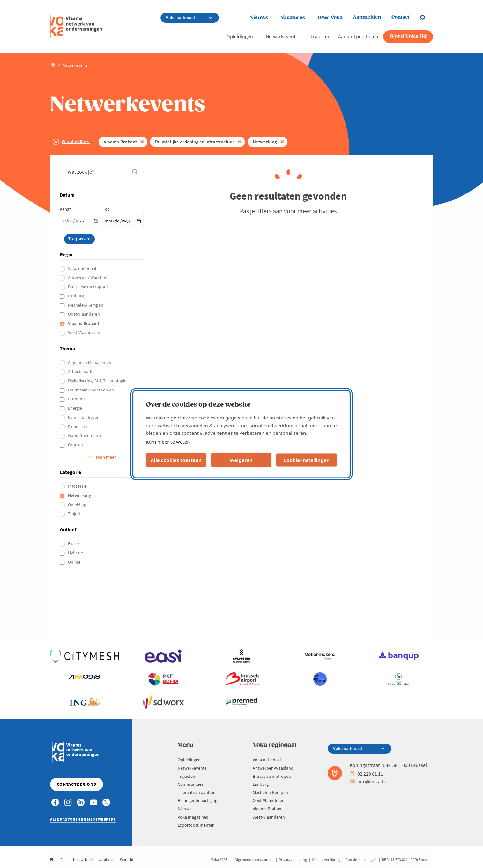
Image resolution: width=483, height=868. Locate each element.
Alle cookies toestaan (176, 460)
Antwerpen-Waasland (89, 278)
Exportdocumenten (196, 825)
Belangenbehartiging (197, 800)
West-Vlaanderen (85, 332)
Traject (75, 514)
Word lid (127, 860)
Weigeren (241, 460)
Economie (78, 399)
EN (52, 860)
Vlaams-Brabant (120, 142)
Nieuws (259, 18)
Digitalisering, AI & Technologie (98, 381)
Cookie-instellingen (307, 460)
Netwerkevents (282, 36)
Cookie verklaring (326, 860)
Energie (75, 408)
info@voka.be (368, 781)
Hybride (76, 553)
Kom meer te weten (168, 441)
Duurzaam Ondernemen (91, 390)
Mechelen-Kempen (86, 305)
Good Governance (86, 435)
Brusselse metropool (88, 287)
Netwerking (265, 142)
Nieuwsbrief (83, 860)
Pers (64, 860)
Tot (106, 209)
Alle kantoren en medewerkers (83, 819)
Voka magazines (193, 817)
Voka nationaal (83, 268)
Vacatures (293, 18)
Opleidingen (240, 36)
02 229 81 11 (366, 774)
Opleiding (78, 505)
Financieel (78, 427)
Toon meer (106, 457)
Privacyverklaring (293, 860)
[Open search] (426, 18)
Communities (190, 784)
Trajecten (320, 36)
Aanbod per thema (358, 36)
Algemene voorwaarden (254, 860)
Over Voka (330, 18)
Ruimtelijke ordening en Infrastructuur (195, 142)
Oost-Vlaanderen (84, 314)
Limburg (76, 296)
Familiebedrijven (84, 417)
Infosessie (78, 486)
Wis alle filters (76, 141)
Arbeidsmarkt (81, 371)
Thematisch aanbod (197, 792)
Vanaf (65, 209)
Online (75, 562)
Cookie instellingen (361, 860)
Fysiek (74, 543)
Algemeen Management (91, 362)
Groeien (76, 445)
